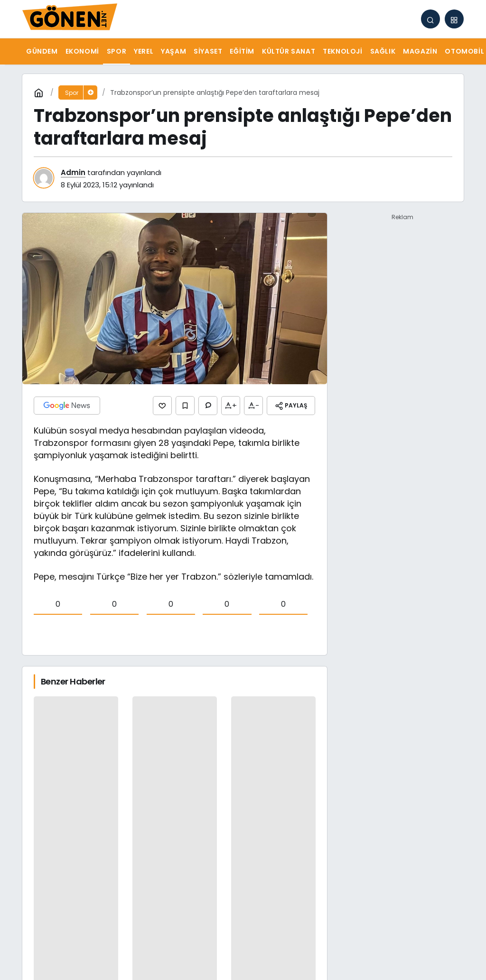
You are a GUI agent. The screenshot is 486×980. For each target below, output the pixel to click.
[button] (454, 19)
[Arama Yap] (430, 19)
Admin (73, 172)
